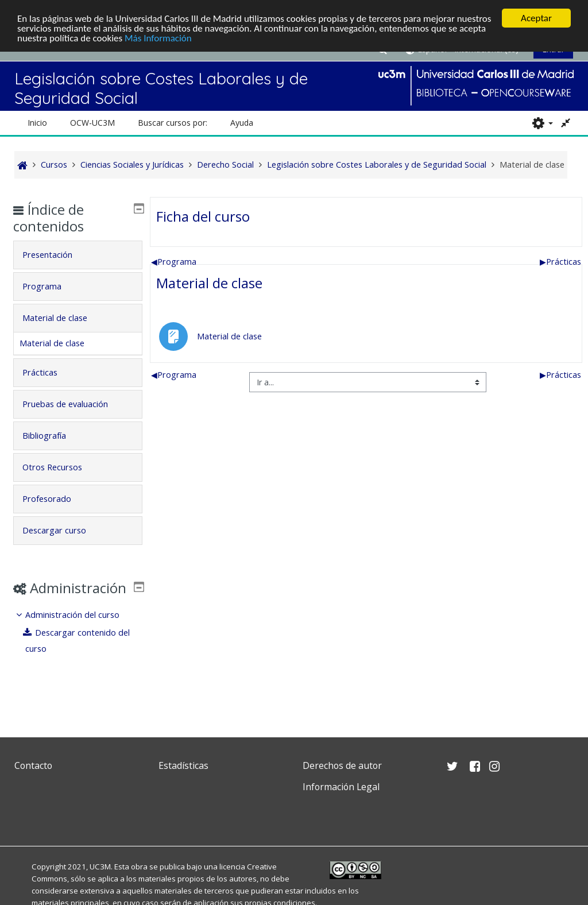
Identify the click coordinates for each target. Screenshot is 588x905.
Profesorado (55, 499)
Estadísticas (183, 765)
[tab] (78, 255)
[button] (542, 123)
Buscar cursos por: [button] (173, 123)
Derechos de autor (342, 765)
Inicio (37, 123)
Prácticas (560, 262)
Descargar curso (63, 530)
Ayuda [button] (242, 123)
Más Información (158, 38)
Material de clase (209, 283)
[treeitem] (78, 649)
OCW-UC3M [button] (92, 123)
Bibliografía (53, 436)
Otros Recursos (61, 467)
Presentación (56, 255)
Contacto (33, 765)
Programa (174, 262)
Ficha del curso (203, 216)
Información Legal (341, 787)
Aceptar (536, 18)
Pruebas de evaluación (74, 404)
